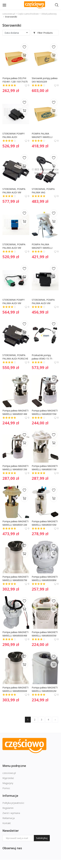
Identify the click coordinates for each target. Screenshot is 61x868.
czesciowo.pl (9, 14)
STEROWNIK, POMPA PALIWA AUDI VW (14, 191)
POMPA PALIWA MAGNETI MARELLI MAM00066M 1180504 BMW (44, 246)
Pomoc (6, 788)
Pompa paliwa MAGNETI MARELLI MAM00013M (16, 468)
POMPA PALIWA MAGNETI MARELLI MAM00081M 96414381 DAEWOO (45, 135)
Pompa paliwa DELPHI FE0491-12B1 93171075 (15, 80)
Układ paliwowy (49, 14)
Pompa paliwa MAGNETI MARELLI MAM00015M (45, 412)
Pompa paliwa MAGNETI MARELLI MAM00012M (16, 523)
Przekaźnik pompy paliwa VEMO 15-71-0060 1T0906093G (42, 357)
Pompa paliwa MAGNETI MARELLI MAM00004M (16, 634)
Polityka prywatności (13, 803)
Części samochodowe (28, 14)
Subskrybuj (42, 838)
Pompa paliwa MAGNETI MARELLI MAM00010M (45, 523)
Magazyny (8, 783)
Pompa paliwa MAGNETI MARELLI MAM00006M (16, 689)
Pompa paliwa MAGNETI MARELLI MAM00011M (45, 468)
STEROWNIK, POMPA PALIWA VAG (44, 191)
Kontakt (7, 823)
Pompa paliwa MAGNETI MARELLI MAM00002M (45, 689)
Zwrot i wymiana (11, 813)
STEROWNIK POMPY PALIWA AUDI (14, 135)
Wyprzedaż (8, 778)
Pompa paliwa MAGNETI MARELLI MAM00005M (45, 634)
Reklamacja (9, 818)
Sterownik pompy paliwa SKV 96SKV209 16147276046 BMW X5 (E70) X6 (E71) (45, 80)
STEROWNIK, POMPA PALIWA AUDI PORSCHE (15, 357)
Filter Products (43, 33)
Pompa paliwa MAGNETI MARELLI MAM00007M (16, 578)
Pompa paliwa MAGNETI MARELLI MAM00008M (45, 578)
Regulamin (8, 808)
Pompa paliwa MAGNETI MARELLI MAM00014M (16, 412)
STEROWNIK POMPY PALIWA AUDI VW (14, 301)
